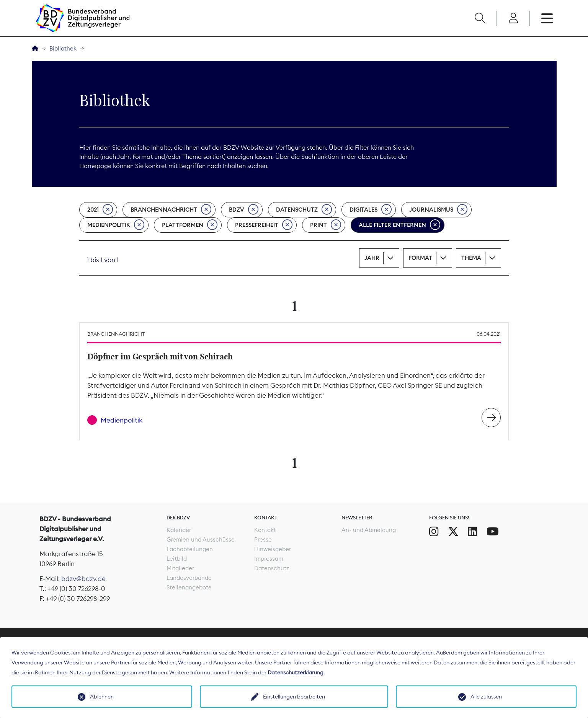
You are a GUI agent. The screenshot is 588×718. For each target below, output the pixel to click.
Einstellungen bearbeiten (294, 697)
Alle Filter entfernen (399, 225)
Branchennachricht (171, 210)
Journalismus (438, 210)
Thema (471, 258)
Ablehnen (102, 697)
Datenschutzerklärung (296, 672)
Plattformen (190, 225)
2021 (100, 210)
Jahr (372, 258)
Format (420, 258)
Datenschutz (304, 210)
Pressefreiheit (264, 225)
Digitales (371, 210)
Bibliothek (63, 48)
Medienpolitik (116, 225)
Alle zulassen (486, 697)
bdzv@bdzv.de (83, 579)
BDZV (244, 210)
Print (326, 225)
